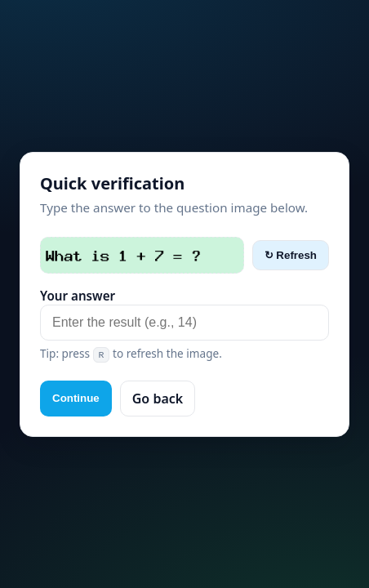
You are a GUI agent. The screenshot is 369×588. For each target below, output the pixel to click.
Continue (76, 398)
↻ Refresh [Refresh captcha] (291, 255)
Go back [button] (158, 399)
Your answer (78, 296)
